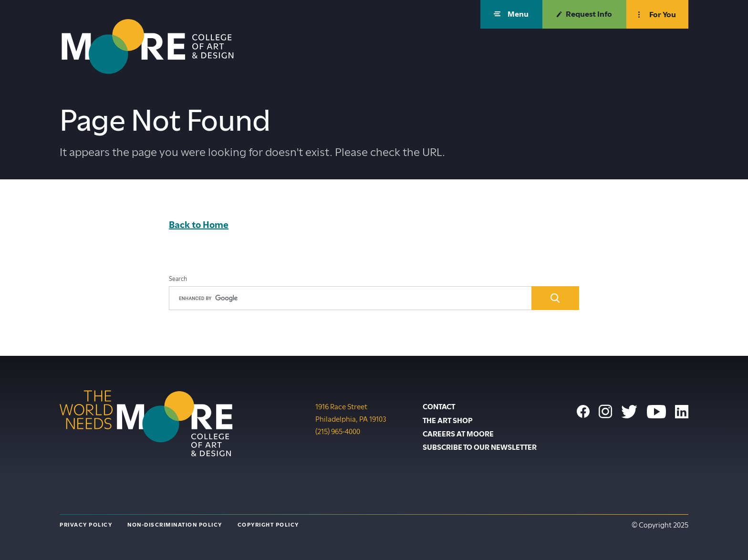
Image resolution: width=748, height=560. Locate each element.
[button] (511, 14)
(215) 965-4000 (338, 431)
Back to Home (199, 225)
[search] (350, 298)
